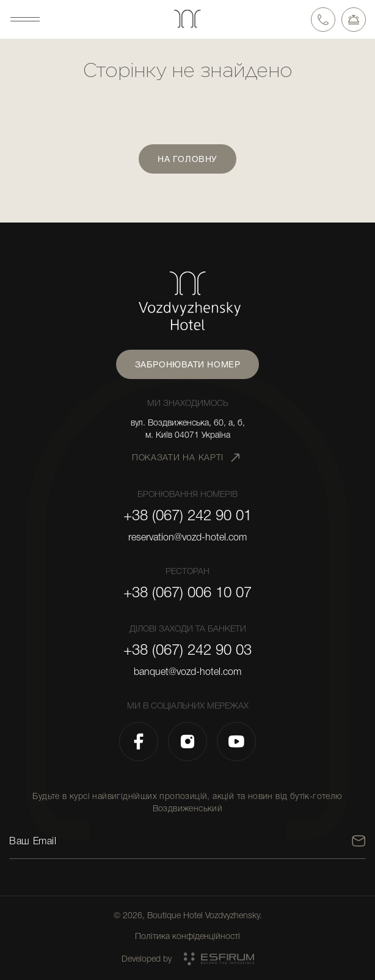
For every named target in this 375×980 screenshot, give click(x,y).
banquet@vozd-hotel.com (188, 672)
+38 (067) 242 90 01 (188, 515)
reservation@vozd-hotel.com (188, 537)
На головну (188, 159)
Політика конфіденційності (188, 936)
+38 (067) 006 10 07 (188, 592)
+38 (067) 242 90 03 (188, 650)
